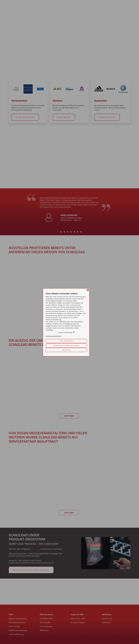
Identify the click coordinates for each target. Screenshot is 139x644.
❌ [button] (88, 290)
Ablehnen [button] (66, 350)
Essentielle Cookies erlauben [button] (66, 345)
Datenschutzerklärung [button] (53, 336)
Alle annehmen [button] (66, 341)
